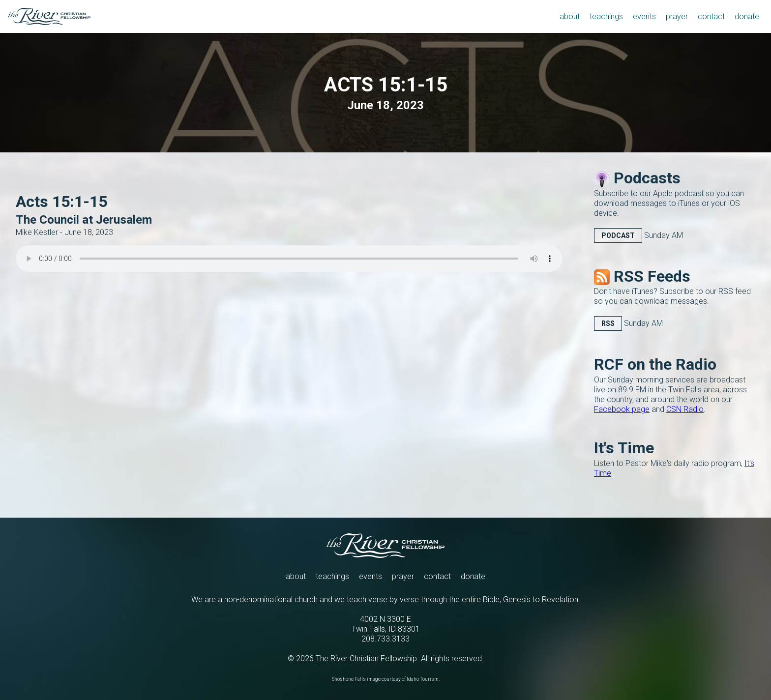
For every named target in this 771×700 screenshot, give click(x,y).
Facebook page (622, 409)
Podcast (618, 235)
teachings (332, 576)
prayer (403, 576)
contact (437, 576)
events (371, 576)
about (296, 576)
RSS (608, 323)
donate (473, 576)
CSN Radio (685, 409)
